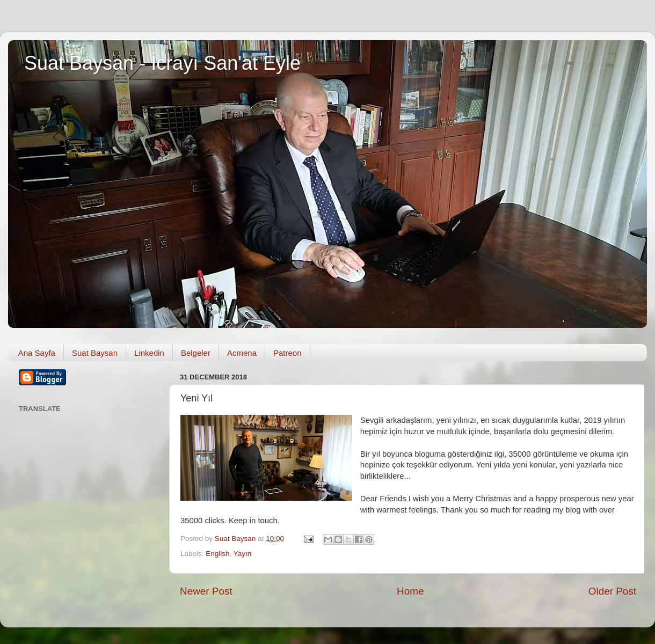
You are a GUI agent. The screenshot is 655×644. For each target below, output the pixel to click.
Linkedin (149, 353)
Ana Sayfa (37, 353)
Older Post (612, 591)
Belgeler (196, 353)
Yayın (243, 554)
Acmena (242, 353)
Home (410, 591)
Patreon (288, 353)
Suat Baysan (95, 353)
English (217, 554)
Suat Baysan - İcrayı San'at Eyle (162, 63)
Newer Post (206, 591)
